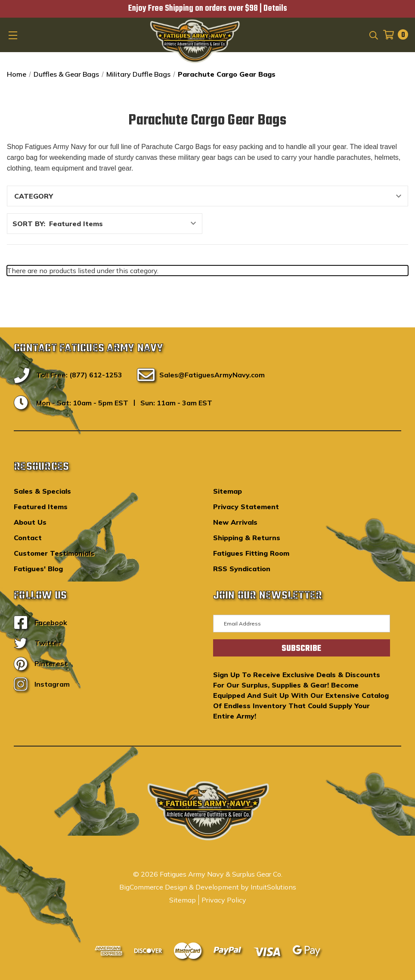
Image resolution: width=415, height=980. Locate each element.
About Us (30, 522)
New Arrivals (235, 522)
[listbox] (125, 224)
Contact (28, 538)
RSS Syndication (242, 569)
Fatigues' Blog (38, 569)
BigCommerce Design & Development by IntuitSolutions (208, 887)
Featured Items (41, 507)
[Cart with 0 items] (393, 35)
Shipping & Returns (247, 538)
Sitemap (228, 491)
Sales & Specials (42, 491)
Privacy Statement (246, 507)
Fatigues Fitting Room (251, 553)
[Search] (373, 34)
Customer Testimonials (54, 553)
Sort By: (29, 224)
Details (275, 9)
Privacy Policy (224, 900)
